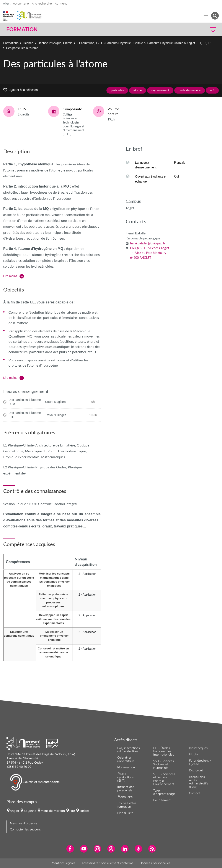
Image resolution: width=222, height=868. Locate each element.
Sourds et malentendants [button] (35, 782)
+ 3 (212, 90)
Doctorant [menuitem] (196, 770)
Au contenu (21, 3)
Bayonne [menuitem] (30, 811)
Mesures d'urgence (24, 823)
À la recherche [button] (42, 3)
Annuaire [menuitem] (125, 797)
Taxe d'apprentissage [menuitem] (164, 792)
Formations (11, 43)
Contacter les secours (25, 829)
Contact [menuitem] (194, 793)
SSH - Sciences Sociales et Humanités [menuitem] (164, 764)
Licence (28, 43)
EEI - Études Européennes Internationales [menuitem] (164, 751)
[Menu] (206, 16)
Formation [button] (22, 29)
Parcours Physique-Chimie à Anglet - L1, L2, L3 (179, 43)
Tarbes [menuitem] (84, 811)
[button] (193, 29)
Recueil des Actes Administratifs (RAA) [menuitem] (199, 782)
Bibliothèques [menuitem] (198, 748)
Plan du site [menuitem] (125, 813)
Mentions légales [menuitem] (64, 863)
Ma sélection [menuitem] (126, 767)
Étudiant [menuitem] (195, 754)
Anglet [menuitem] (15, 811)
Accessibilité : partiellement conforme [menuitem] (108, 863)
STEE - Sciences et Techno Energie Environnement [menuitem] (164, 779)
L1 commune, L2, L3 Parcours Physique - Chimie (110, 43)
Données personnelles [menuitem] (155, 863)
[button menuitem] (215, 16)
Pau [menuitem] (72, 811)
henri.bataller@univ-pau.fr (148, 243)
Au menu (61, 3)
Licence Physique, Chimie (55, 43)
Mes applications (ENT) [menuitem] (126, 777)
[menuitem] (70, 849)
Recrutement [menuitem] (162, 800)
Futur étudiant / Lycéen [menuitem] (200, 762)
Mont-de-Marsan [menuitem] (53, 811)
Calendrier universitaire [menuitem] (126, 759)
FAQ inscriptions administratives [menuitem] (129, 750)
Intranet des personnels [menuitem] (126, 788)
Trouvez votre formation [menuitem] (127, 805)
